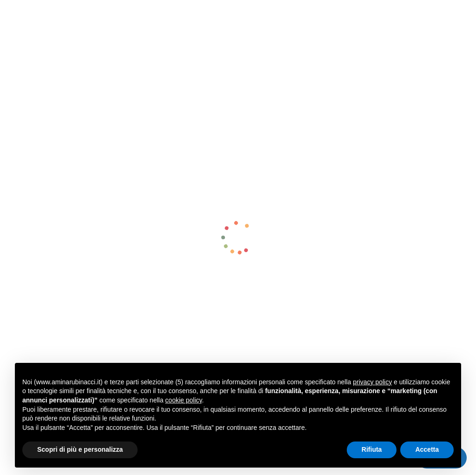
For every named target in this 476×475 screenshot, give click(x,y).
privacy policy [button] (372, 382)
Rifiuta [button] (372, 449)
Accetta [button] (427, 449)
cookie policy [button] (183, 400)
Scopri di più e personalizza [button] (80, 449)
